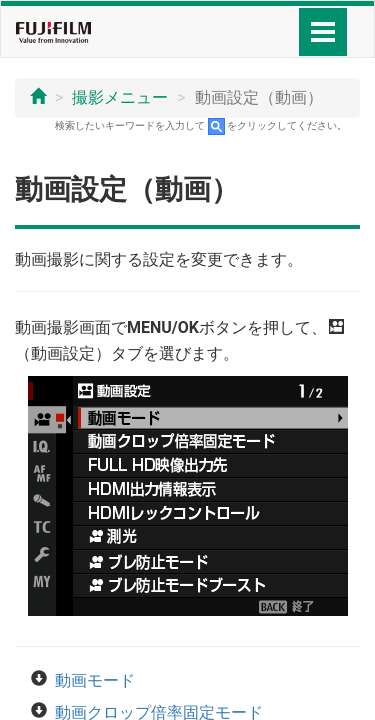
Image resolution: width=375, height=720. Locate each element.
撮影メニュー (120, 97)
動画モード (95, 680)
